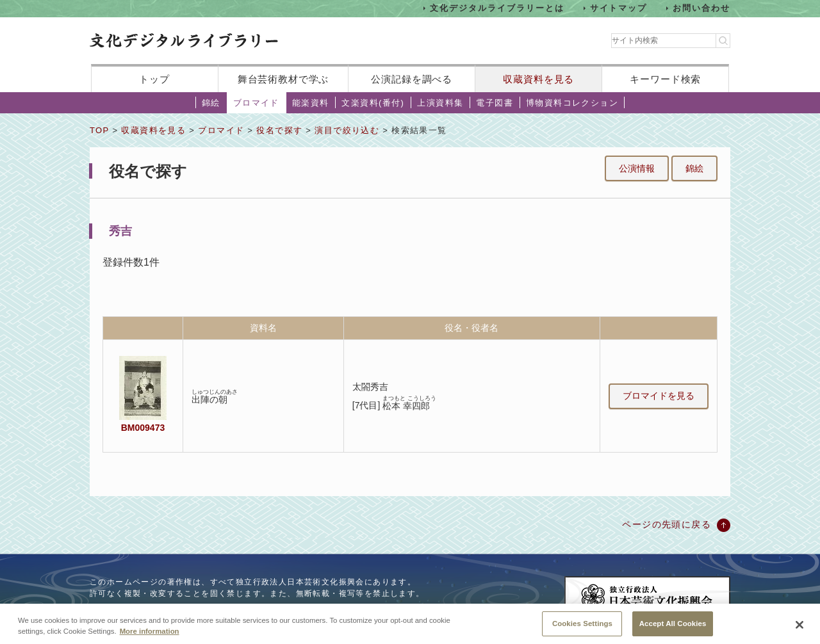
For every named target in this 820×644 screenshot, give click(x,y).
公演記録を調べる (412, 79)
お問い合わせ (701, 8)
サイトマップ (619, 8)
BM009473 (143, 428)
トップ (154, 79)
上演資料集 (440, 103)
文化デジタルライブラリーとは (497, 8)
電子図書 (495, 103)
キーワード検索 (665, 79)
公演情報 (637, 168)
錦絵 (211, 103)
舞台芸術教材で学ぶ (283, 79)
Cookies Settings (582, 629)
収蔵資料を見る (538, 79)
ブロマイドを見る (659, 396)
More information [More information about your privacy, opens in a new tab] (150, 637)
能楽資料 (311, 103)
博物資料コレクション (572, 103)
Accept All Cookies (673, 629)
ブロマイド (256, 103)
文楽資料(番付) (373, 103)
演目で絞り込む (347, 130)
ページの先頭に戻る (667, 524)
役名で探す (279, 130)
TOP (99, 130)
